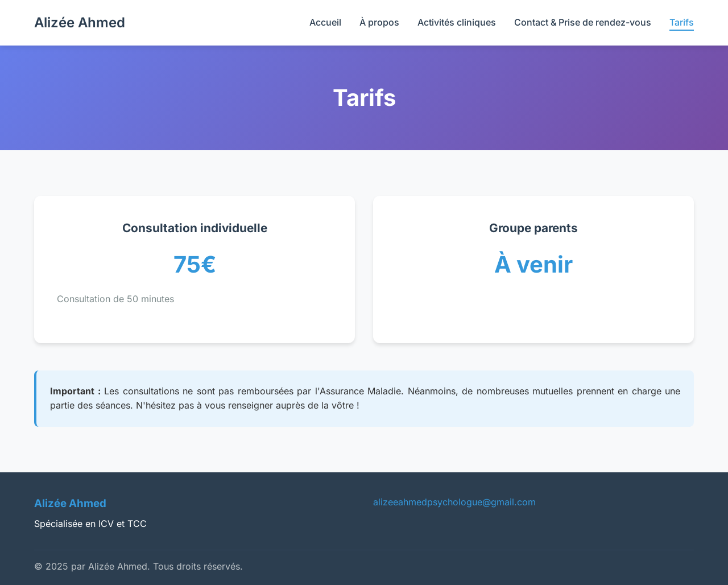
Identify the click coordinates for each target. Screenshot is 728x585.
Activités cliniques (457, 22)
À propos (379, 22)
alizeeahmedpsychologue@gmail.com (454, 502)
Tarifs (682, 22)
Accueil (325, 22)
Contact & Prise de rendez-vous (583, 22)
